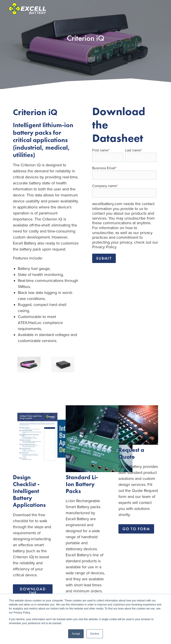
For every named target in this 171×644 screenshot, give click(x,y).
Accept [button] (76, 634)
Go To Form (136, 529)
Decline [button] (95, 634)
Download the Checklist (33, 593)
